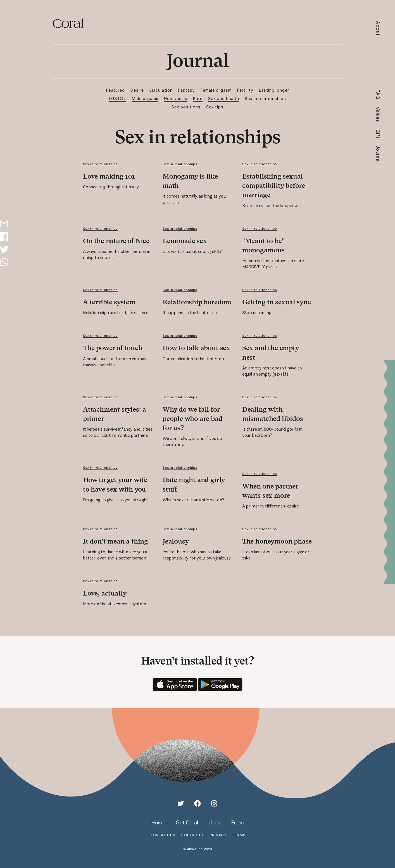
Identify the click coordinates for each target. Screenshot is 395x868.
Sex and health (224, 99)
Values (378, 115)
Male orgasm (145, 99)
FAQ (378, 95)
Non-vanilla (176, 99)
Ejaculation (161, 90)
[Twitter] (181, 803)
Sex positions (186, 107)
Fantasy (187, 90)
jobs (215, 822)
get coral (187, 822)
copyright (192, 835)
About (378, 28)
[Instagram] (214, 803)
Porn (198, 99)
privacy (218, 835)
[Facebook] (197, 803)
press (237, 822)
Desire (137, 90)
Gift (378, 134)
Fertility (245, 90)
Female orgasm (216, 90)
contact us (162, 835)
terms (239, 835)
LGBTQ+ (118, 99)
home (158, 822)
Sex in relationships (265, 99)
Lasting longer (274, 90)
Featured (116, 90)
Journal (378, 154)
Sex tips (215, 107)
